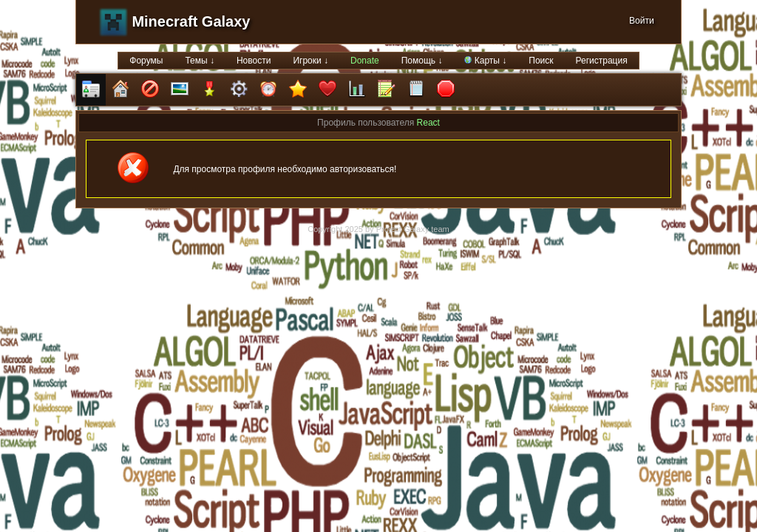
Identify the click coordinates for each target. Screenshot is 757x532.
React (428, 123)
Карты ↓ (485, 61)
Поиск (541, 61)
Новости (254, 61)
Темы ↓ (200, 61)
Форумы (146, 61)
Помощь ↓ (422, 61)
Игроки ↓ (310, 61)
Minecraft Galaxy (191, 21)
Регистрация (602, 61)
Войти (642, 21)
